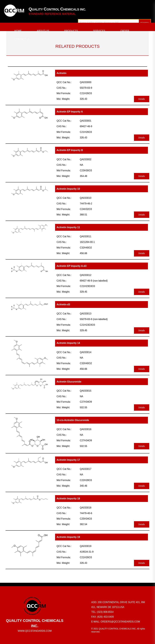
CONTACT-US (22, 39)
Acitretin (62, 73)
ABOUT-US (43, 31)
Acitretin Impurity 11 (68, 227)
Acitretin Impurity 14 (68, 343)
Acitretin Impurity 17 (68, 460)
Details (142, 99)
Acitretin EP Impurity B (70, 150)
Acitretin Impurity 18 (68, 499)
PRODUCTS (71, 31)
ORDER (125, 31)
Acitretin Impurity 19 (68, 537)
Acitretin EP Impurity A (70, 112)
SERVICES (99, 31)
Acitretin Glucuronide (69, 382)
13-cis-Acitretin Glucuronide (73, 420)
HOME (18, 31)
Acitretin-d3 (63, 304)
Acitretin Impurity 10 (68, 189)
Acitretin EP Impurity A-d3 (72, 266)
